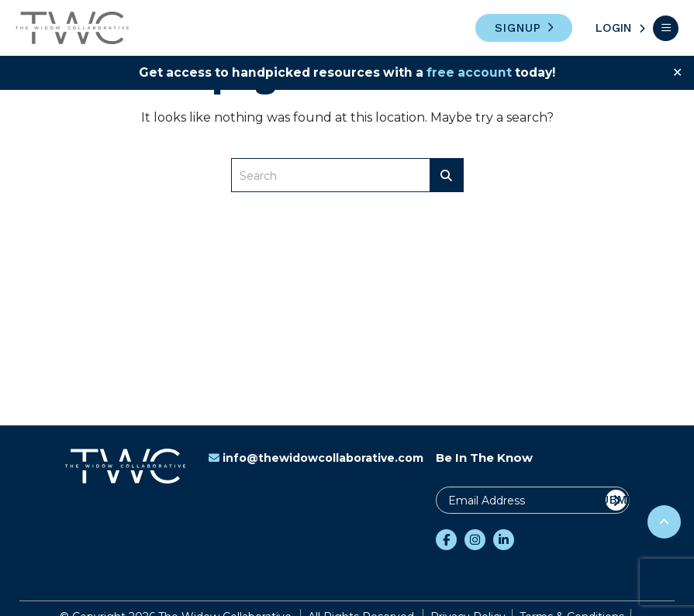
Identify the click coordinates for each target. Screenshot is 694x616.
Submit (616, 500)
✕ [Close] (677, 72)
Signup (518, 28)
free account (471, 72)
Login (613, 28)
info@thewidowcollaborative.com (316, 458)
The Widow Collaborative (72, 28)
